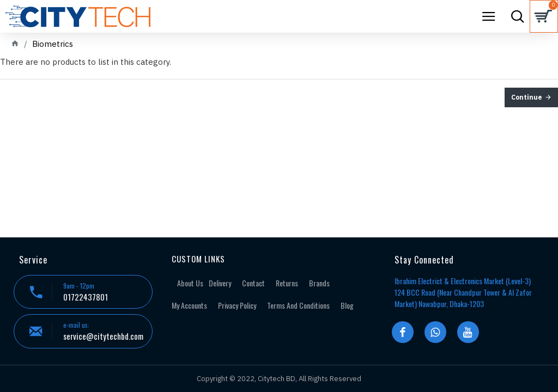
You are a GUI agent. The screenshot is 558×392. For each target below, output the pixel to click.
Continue (527, 97)
